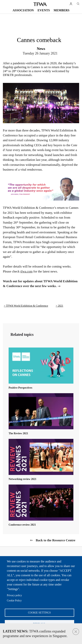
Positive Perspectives (20, 388)
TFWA (40, 4)
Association (23, 10)
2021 (61, 306)
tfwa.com (27, 271)
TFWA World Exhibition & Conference (27, 306)
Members (62, 10)
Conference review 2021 (22, 525)
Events (44, 10)
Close (76, 632)
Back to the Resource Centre (56, 540)
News (41, 49)
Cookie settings (39, 613)
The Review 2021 (18, 433)
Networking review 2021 (22, 479)
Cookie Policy (14, 601)
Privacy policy (14, 595)
